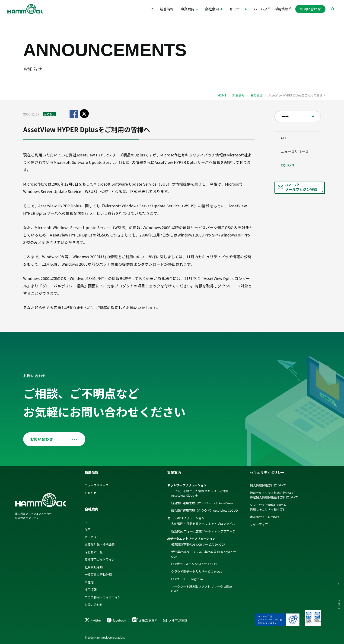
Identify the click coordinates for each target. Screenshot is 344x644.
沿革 (88, 529)
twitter (93, 620)
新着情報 (167, 9)
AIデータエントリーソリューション (191, 538)
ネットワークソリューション (187, 485)
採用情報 (281, 9)
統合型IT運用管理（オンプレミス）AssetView (202, 502)
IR (151, 9)
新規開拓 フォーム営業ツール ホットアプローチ (203, 530)
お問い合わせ (310, 9)
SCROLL (339, 605)
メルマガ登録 (175, 620)
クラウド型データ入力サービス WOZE (197, 571)
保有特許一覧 (94, 551)
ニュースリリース (296, 153)
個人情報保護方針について (268, 485)
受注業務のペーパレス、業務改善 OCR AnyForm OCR (204, 554)
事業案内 (174, 472)
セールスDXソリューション (186, 517)
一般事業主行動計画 (98, 574)
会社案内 (92, 509)
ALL (285, 138)
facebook (117, 620)
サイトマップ (259, 524)
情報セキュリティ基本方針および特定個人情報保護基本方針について (274, 494)
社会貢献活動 (94, 566)
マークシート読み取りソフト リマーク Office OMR (201, 588)
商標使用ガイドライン (100, 559)
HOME (222, 95)
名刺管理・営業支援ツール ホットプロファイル (203, 523)
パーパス (261, 9)
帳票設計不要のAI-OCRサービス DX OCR (198, 544)
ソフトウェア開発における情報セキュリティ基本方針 (268, 506)
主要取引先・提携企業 (100, 544)
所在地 (89, 581)
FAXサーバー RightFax (187, 578)
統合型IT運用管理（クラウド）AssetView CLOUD (204, 510)
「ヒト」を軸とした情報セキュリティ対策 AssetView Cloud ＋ (200, 493)
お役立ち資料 (145, 620)
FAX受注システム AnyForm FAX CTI (195, 563)
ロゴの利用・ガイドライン (103, 596)
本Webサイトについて (265, 516)
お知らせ (256, 95)
